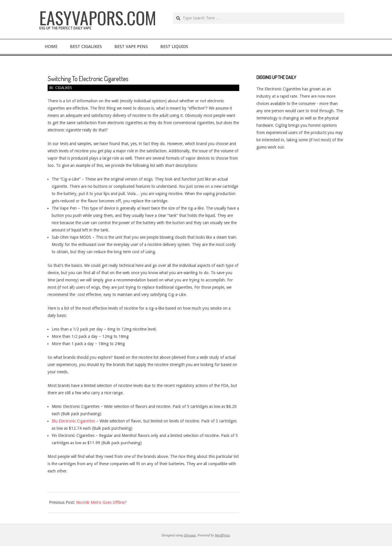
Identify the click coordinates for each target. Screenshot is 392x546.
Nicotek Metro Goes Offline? (101, 502)
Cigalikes (64, 88)
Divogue (190, 535)
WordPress (222, 535)
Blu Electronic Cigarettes (74, 421)
